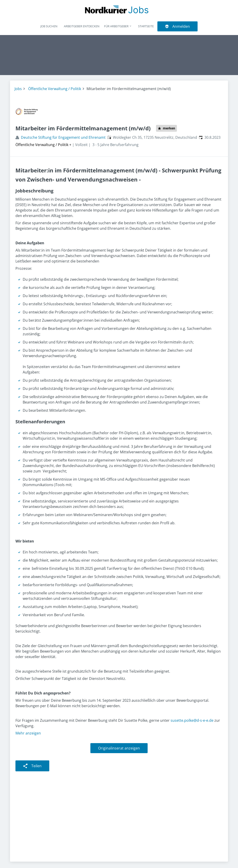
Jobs (18, 89)
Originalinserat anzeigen (119, 748)
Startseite (146, 26)
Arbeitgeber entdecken (82, 26)
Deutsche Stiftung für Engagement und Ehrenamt (63, 137)
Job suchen (49, 26)
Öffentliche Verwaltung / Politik (55, 89)
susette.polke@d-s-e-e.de (192, 720)
